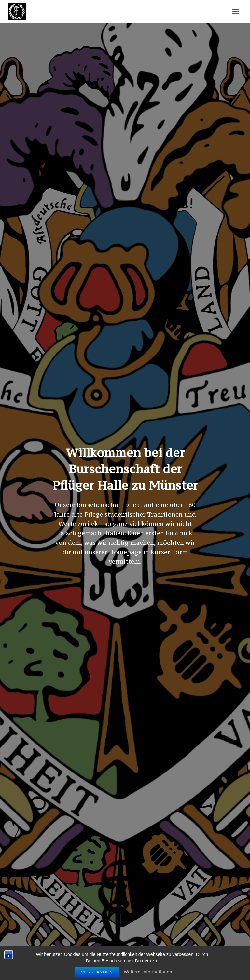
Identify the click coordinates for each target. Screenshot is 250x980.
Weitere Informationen (148, 972)
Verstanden (97, 972)
